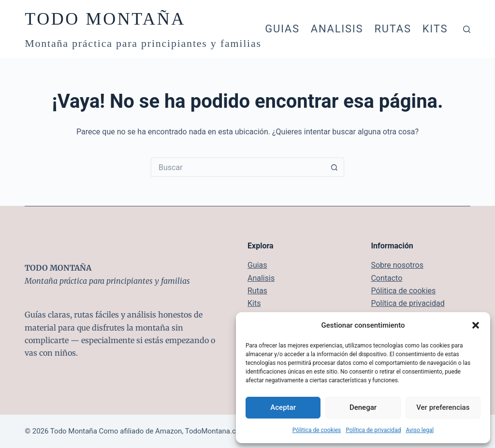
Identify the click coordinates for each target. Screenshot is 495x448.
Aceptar (283, 407)
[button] (476, 325)
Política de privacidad (373, 430)
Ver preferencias (443, 407)
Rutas (393, 29)
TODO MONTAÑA (105, 19)
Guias (282, 29)
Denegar (363, 407)
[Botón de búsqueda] (335, 167)
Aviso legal (420, 430)
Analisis (337, 29)
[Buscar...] (238, 167)
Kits (435, 29)
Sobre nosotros (397, 265)
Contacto (386, 278)
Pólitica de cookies (317, 430)
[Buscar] (467, 29)
